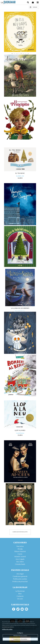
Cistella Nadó (20, 564)
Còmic (20, 554)
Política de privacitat (20, 581)
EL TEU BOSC (20, 173)
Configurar (20, 633)
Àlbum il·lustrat (20, 551)
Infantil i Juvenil (20, 556)
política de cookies (7, 629)
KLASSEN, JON (20, 176)
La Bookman (20, 591)
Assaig (20, 549)
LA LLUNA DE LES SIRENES (20, 308)
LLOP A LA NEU (20, 430)
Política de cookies (20, 579)
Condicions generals (20, 576)
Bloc (20, 594)
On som (20, 599)
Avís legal (20, 574)
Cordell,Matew (20, 433)
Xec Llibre (20, 562)
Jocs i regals (20, 559)
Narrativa (20, 546)
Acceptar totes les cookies (20, 639)
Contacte (20, 596)
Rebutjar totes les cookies (20, 636)
